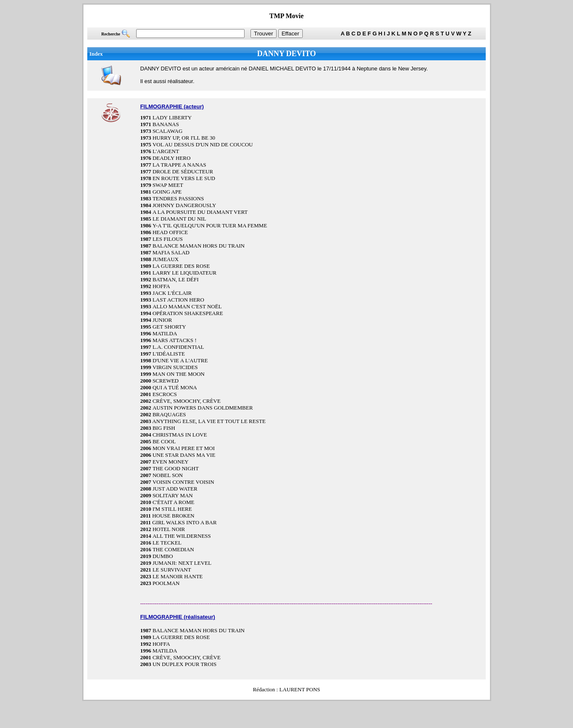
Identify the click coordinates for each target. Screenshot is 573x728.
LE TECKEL (167, 543)
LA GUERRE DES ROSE (181, 266)
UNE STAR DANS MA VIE (184, 455)
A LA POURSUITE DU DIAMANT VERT (200, 212)
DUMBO (163, 556)
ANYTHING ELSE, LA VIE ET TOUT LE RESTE (209, 421)
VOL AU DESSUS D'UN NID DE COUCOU (203, 144)
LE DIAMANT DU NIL (179, 219)
